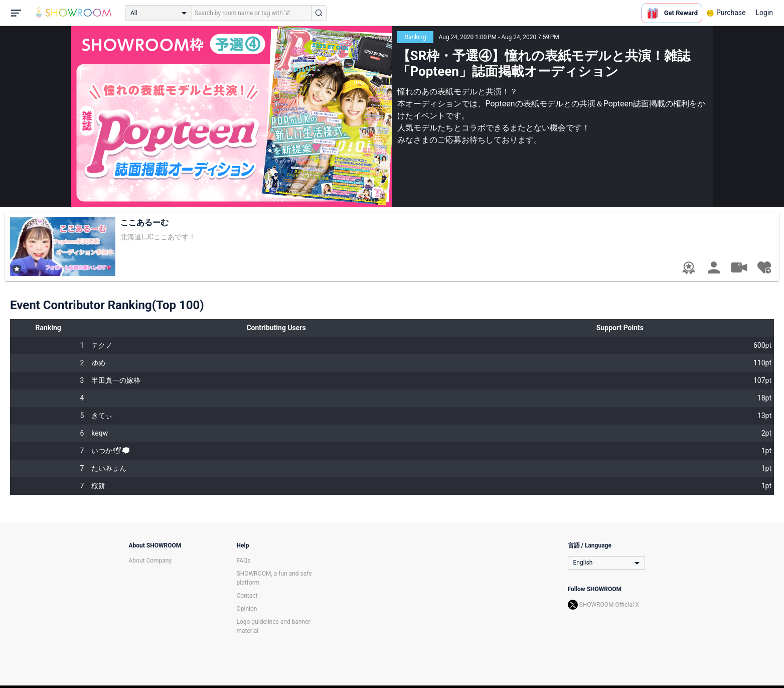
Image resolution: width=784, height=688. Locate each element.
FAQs (244, 561)
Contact (247, 596)
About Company (150, 561)
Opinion (247, 609)
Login (764, 13)
